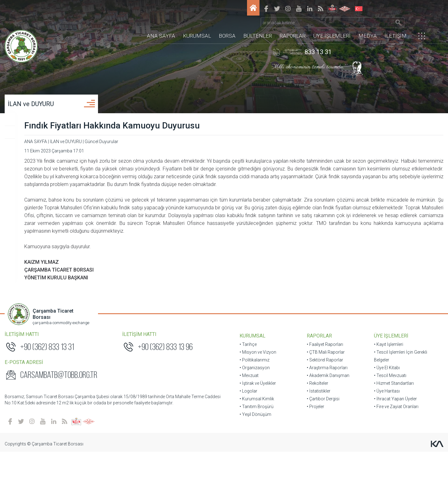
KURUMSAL (197, 26)
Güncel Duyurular (39, 131)
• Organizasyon (255, 394)
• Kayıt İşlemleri (380, 371)
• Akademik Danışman (323, 402)
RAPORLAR (293, 26)
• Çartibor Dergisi (318, 426)
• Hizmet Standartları (385, 410)
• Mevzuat (249, 402)
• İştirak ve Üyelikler (258, 410)
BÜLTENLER (258, 26)
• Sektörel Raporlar (320, 387)
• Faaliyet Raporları (320, 371)
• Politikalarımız (254, 387)
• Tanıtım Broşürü (257, 433)
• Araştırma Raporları (322, 394)
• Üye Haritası (378, 418)
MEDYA (368, 26)
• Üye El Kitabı (378, 394)
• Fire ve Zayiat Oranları (387, 433)
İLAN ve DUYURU (45, 115)
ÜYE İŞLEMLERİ (332, 26)
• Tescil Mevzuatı (381, 402)
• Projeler (311, 433)
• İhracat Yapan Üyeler (386, 426)
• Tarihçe (248, 371)
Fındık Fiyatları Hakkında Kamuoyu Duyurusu (209, 137)
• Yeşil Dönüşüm (255, 441)
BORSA (227, 26)
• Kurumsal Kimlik (257, 426)
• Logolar (248, 418)
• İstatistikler (314, 418)
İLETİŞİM (396, 26)
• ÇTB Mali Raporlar (321, 379)
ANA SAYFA (161, 26)
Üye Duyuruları (37, 143)
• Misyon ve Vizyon (258, 379)
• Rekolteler (313, 410)
